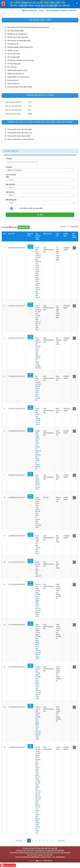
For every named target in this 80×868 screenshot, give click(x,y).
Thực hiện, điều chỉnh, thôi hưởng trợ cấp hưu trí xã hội (38, 416)
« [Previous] (25, 841)
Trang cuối (61, 841)
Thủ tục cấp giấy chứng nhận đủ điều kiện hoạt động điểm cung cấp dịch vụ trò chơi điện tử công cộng (38, 600)
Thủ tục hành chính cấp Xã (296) (19, 136)
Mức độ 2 (30, 430)
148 (29, 102)
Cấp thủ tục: (10, 192)
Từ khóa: (9, 159)
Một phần (30, 247)
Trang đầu (19, 841)
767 (29, 110)
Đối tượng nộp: (11, 200)
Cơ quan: (9, 167)
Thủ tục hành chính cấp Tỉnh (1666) (20, 129)
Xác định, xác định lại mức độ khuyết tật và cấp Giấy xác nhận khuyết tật (38, 388)
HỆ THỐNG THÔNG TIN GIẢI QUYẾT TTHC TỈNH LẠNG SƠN (38, 3)
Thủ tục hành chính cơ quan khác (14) (20, 139)
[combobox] (40, 170)
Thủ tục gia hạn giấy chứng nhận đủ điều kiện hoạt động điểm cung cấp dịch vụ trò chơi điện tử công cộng (38, 683)
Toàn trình (30, 535)
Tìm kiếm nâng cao (11, 151)
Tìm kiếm (40, 215)
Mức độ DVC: (11, 184)
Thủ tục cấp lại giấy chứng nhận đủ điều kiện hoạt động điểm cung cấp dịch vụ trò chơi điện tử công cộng (38, 723)
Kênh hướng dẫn (30, 10)
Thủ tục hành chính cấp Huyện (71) (20, 133)
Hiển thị (62, 227)
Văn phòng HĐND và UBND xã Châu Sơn (62, 10)
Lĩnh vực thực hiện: (11, 176)
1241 (30, 106)
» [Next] (54, 841)
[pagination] (68, 227)
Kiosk (41, 10)
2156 (30, 114)
